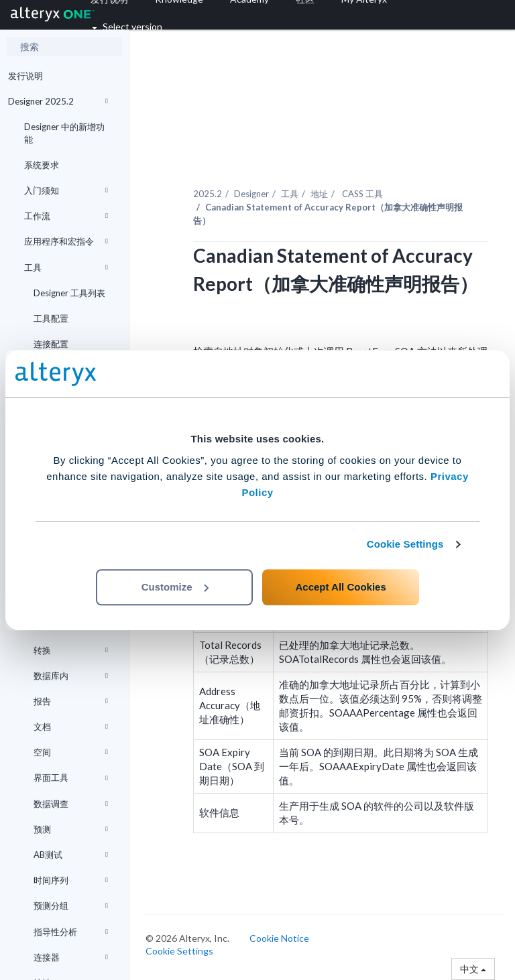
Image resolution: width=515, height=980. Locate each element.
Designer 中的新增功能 (64, 133)
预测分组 (71, 906)
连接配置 (51, 344)
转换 (71, 650)
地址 (319, 194)
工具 (66, 267)
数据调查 (71, 804)
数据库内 (71, 676)
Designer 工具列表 (69, 293)
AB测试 (71, 855)
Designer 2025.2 (58, 101)
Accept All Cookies (340, 587)
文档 (71, 727)
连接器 (71, 957)
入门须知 (66, 190)
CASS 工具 (361, 194)
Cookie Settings (405, 544)
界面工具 (71, 778)
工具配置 (51, 318)
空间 (71, 752)
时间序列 (71, 880)
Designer (251, 194)
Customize (175, 587)
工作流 (66, 216)
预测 (71, 829)
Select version (127, 26)
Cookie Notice (279, 938)
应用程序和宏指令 (66, 241)
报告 (71, 701)
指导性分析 (71, 932)
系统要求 (42, 165)
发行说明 (25, 76)
